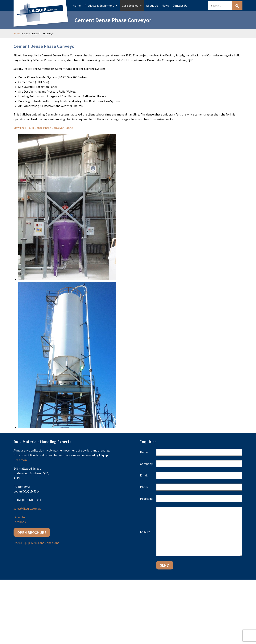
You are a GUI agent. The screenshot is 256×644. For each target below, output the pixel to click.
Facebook (20, 522)
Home (77, 6)
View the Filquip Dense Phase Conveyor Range (43, 128)
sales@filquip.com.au (27, 508)
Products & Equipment (101, 6)
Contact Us (180, 6)
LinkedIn (19, 517)
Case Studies (132, 6)
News (165, 6)
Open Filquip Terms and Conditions (36, 543)
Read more (21, 460)
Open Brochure (32, 532)
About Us (152, 6)
